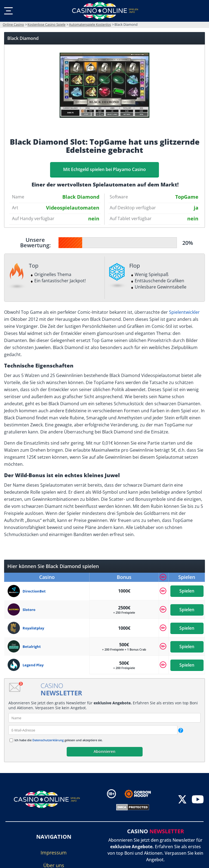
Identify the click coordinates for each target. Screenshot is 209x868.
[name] (104, 718)
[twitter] (182, 800)
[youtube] (198, 800)
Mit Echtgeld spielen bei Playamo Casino (104, 169)
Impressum (54, 853)
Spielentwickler (184, 312)
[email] (93, 730)
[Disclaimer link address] (142, 794)
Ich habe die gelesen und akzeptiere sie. (59, 740)
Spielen (187, 591)
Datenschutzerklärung (48, 740)
